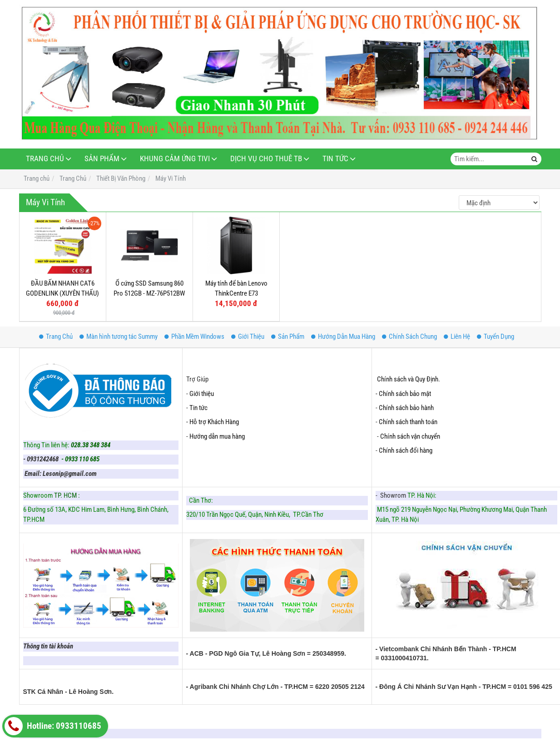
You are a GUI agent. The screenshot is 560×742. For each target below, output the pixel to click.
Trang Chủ (45, 159)
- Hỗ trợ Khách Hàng (213, 422)
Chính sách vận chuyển (410, 436)
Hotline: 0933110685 (53, 726)
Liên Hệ (457, 336)
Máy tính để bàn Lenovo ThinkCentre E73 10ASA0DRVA (236, 293)
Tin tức (198, 408)
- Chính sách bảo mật (404, 394)
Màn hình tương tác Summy (119, 336)
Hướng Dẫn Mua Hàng (343, 336)
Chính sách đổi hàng (406, 450)
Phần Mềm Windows (194, 336)
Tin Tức (335, 159)
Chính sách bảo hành (406, 408)
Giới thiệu (202, 394)
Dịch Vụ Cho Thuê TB (266, 159)
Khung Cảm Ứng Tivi (175, 159)
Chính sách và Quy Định (408, 379)
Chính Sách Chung (409, 336)
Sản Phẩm (102, 159)
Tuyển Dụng (496, 336)
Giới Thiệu (248, 336)
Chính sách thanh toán (408, 422)
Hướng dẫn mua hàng (217, 436)
